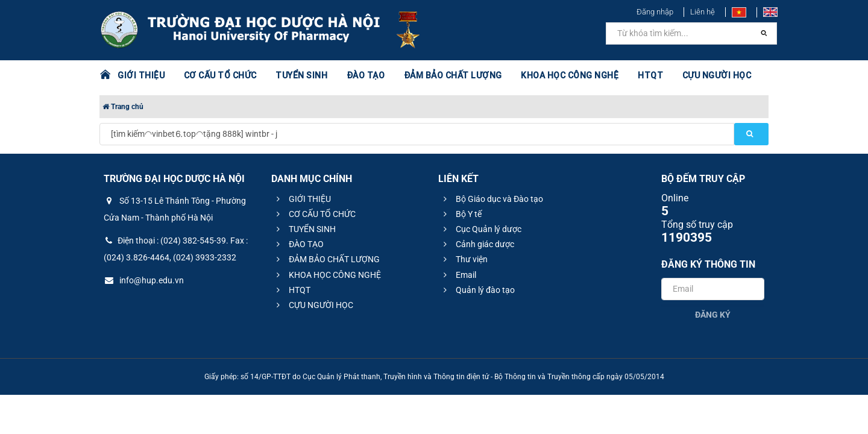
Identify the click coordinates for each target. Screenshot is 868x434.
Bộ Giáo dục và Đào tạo (492, 199)
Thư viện (464, 259)
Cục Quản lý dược (481, 229)
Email (458, 275)
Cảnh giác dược (477, 244)
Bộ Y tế (461, 214)
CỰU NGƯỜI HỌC (717, 75)
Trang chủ (123, 107)
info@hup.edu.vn (144, 280)
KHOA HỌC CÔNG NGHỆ (570, 75)
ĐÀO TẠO (366, 75)
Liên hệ (703, 12)
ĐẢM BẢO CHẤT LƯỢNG (453, 75)
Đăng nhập (655, 12)
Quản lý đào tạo (477, 290)
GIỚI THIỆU (141, 75)
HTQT (650, 75)
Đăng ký (713, 315)
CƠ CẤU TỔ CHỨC (220, 75)
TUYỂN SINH (301, 75)
